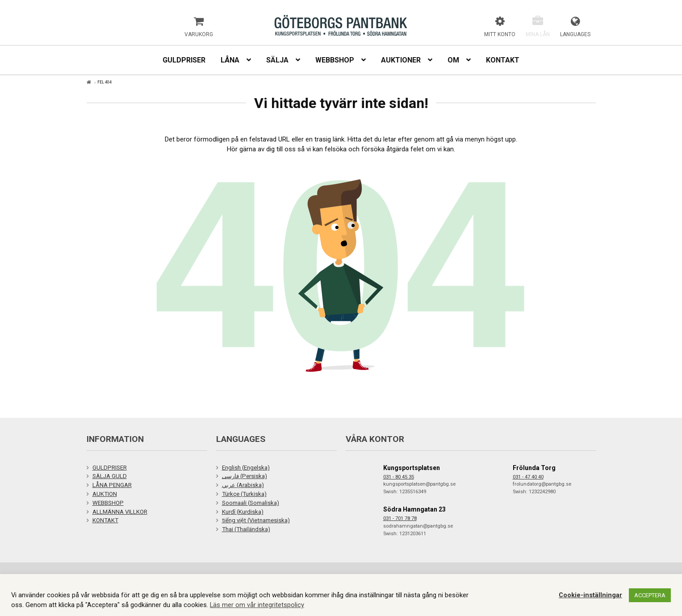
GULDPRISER (110, 468)
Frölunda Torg (534, 468)
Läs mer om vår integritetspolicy (257, 605)
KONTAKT (105, 520)
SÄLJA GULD (110, 476)
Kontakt (503, 60)
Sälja (277, 60)
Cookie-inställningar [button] (590, 595)
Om (453, 60)
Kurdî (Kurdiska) (243, 512)
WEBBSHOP (108, 503)
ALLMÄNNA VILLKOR (120, 512)
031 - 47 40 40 (528, 477)
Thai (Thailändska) (246, 529)
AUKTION (105, 494)
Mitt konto (500, 34)
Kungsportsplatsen (412, 468)
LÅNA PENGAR (112, 485)
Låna (230, 60)
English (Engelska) (246, 468)
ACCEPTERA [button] (650, 595)
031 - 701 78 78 (400, 518)
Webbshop (335, 60)
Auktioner (401, 60)
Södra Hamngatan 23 (414, 509)
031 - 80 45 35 (399, 477)
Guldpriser (184, 60)
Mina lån (538, 34)
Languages (575, 34)
